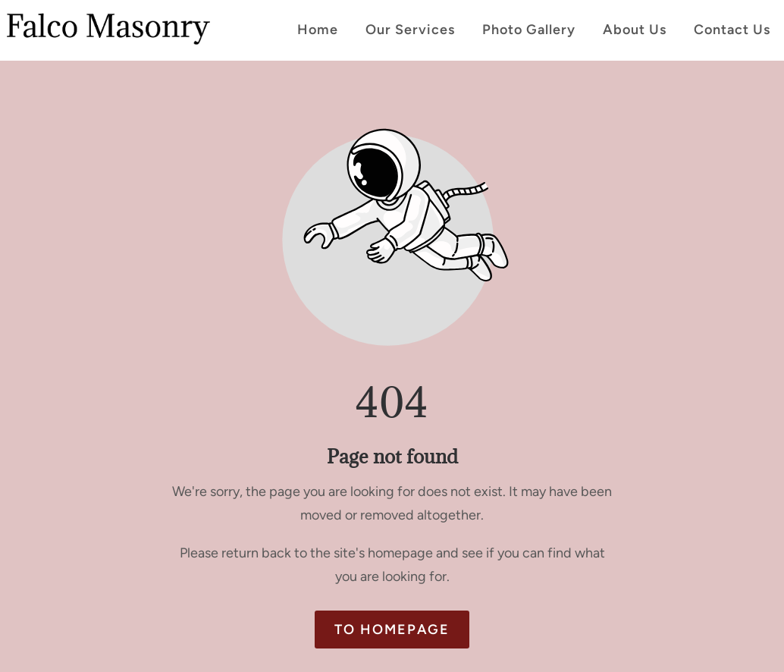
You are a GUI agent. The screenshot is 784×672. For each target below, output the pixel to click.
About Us (635, 30)
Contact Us (732, 30)
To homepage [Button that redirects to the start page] (392, 630)
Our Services (410, 30)
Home (318, 30)
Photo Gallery (529, 30)
